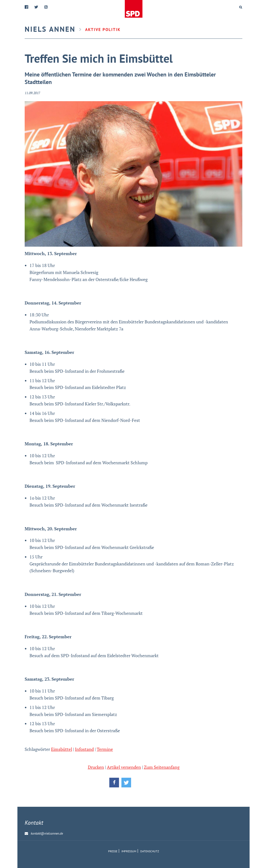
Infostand (84, 749)
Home (133, 9)
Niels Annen (50, 29)
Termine (105, 749)
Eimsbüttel (62, 749)
